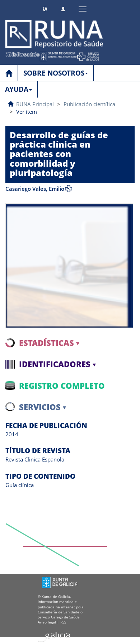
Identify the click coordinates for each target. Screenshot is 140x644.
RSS (63, 622)
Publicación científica (89, 104)
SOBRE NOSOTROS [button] (56, 73)
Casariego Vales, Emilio (35, 189)
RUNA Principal (35, 104)
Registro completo (62, 386)
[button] (45, 8)
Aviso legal (47, 622)
